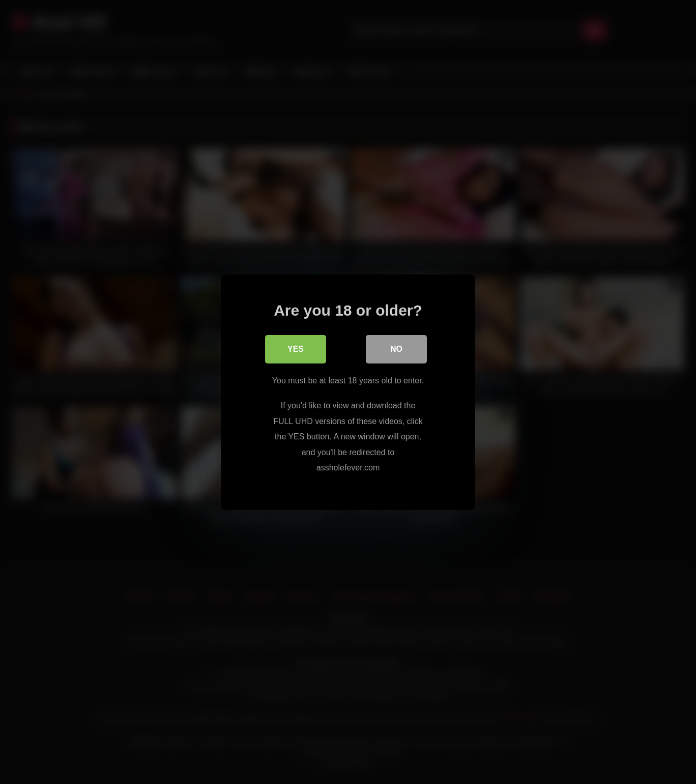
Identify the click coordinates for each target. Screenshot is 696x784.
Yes (296, 348)
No (396, 348)
